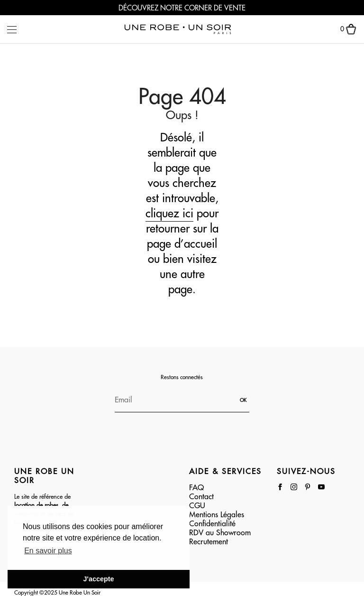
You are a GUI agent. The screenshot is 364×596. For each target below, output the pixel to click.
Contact (201, 497)
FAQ (196, 488)
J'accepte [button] (98, 579)
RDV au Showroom (220, 533)
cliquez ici (169, 214)
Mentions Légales (217, 515)
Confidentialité (212, 524)
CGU (197, 506)
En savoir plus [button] (48, 551)
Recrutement (209, 542)
